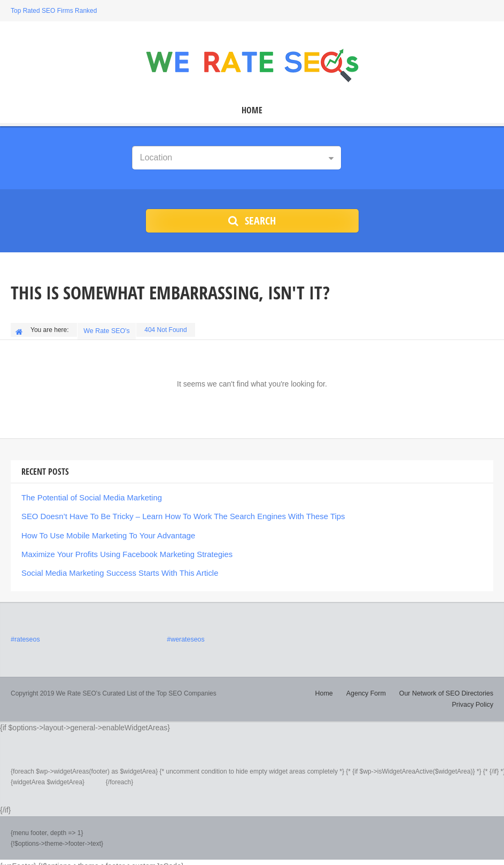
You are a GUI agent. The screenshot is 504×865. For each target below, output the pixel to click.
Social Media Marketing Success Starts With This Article (114, 568)
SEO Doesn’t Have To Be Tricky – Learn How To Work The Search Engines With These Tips (174, 513)
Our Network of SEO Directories (394, 687)
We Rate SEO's (108, 330)
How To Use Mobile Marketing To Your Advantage (103, 531)
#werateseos (185, 633)
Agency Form (317, 687)
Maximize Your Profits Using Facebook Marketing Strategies (121, 550)
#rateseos (25, 633)
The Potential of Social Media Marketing (87, 495)
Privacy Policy (473, 687)
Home (252, 110)
